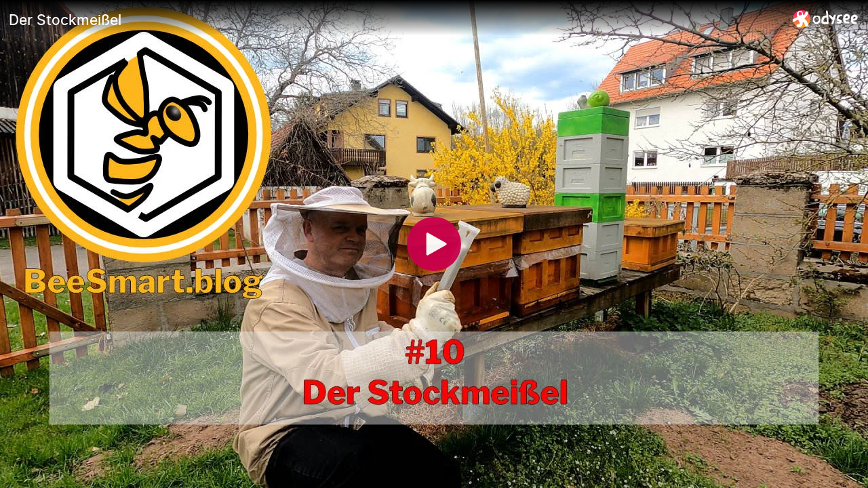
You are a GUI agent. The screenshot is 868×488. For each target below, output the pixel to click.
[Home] (826, 19)
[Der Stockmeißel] (395, 20)
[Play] (434, 244)
